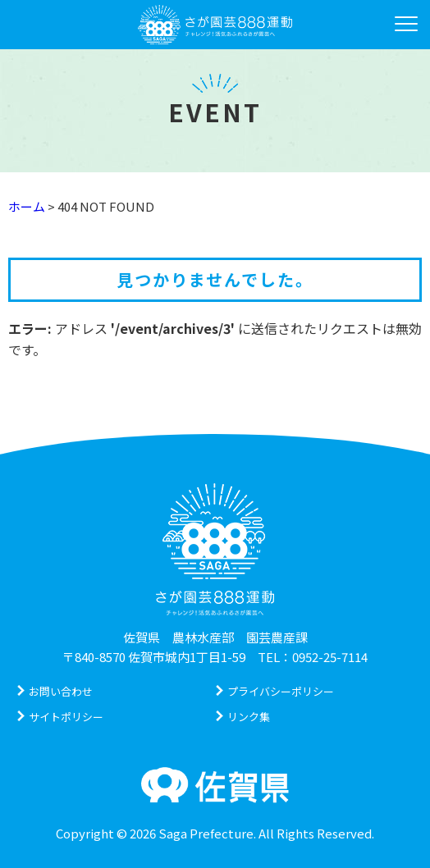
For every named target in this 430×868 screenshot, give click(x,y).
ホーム (27, 206)
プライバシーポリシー (281, 691)
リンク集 (249, 717)
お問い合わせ (61, 691)
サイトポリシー (66, 717)
